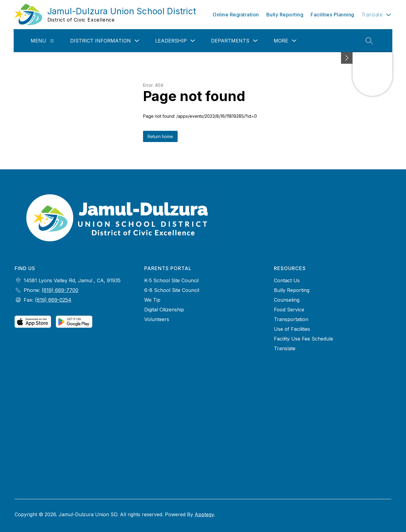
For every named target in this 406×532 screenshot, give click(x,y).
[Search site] (369, 41)
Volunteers (157, 319)
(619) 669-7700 (60, 290)
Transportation (291, 319)
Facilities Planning (333, 15)
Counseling (287, 300)
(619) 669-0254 (53, 300)
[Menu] (52, 41)
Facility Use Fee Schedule (304, 339)
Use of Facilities (292, 329)
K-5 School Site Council (171, 280)
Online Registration (236, 15)
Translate (285, 348)
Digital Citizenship (164, 310)
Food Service (289, 310)
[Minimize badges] (347, 58)
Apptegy (204, 514)
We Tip (152, 300)
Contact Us (287, 280)
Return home (160, 136)
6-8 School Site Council (172, 290)
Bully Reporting (285, 15)
